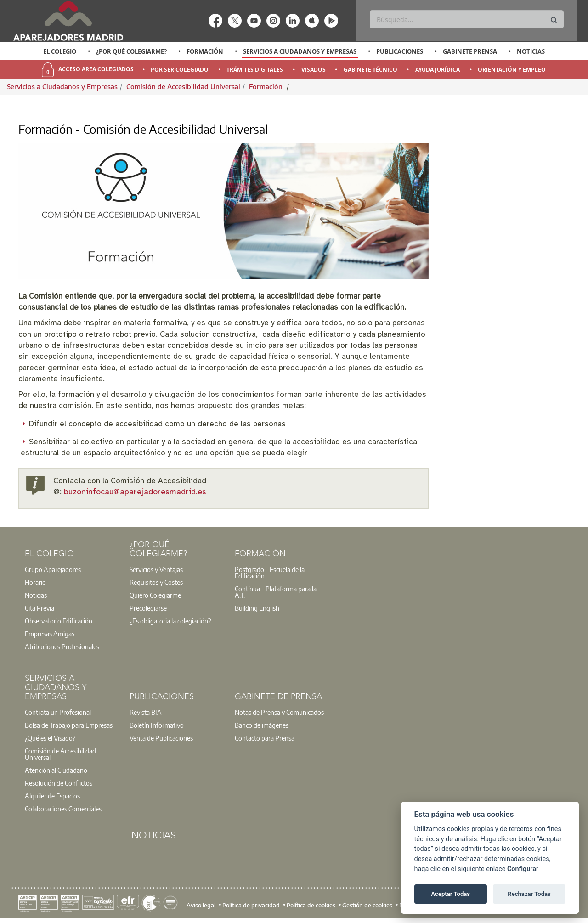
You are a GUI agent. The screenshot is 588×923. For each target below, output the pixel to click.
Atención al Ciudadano (56, 770)
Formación (205, 51)
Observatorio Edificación (59, 621)
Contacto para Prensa (265, 738)
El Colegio (60, 51)
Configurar (523, 869)
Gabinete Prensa (470, 51)
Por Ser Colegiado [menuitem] (180, 70)
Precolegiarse (148, 608)
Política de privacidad (251, 905)
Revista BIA (146, 712)
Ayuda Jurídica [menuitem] (438, 70)
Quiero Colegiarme (155, 595)
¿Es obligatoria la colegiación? (170, 621)
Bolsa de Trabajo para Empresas (69, 725)
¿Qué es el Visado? (50, 738)
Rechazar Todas (529, 894)
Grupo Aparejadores (53, 569)
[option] (60, 51)
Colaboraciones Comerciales (63, 809)
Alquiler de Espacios (52, 796)
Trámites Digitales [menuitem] (255, 70)
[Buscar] (466, 19)
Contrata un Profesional (58, 712)
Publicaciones (400, 51)
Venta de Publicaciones (161, 738)
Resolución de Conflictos (59, 783)
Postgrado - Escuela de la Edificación (270, 572)
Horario (35, 582)
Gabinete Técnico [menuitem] (370, 70)
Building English (257, 608)
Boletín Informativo (157, 725)
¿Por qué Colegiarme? (131, 51)
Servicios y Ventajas (156, 569)
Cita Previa (40, 608)
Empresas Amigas (50, 634)
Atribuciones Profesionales (62, 646)
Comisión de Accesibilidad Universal (183, 86)
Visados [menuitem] (314, 70)
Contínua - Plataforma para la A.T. (276, 592)
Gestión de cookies (367, 905)
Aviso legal (201, 905)
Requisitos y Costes (156, 582)
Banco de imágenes (262, 725)
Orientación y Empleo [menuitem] (512, 70)
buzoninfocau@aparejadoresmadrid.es (135, 492)
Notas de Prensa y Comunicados (279, 712)
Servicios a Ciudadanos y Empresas (300, 51)
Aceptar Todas (450, 894)
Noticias (531, 51)
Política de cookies (311, 905)
